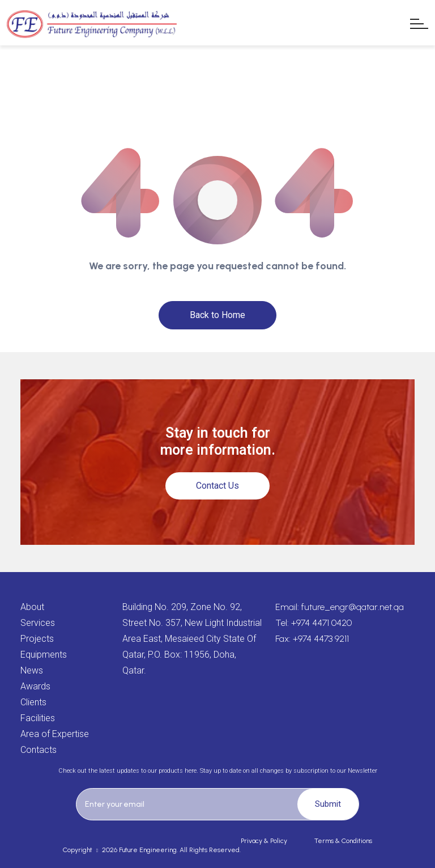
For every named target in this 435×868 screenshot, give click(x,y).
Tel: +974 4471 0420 (314, 623)
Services (38, 623)
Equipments (44, 655)
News (32, 670)
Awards (35, 686)
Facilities (38, 718)
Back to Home (217, 315)
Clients (33, 702)
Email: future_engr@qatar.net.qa (340, 607)
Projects (37, 639)
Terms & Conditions (343, 841)
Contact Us (217, 486)
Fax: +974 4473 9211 (312, 639)
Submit (328, 804)
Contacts (39, 750)
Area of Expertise (55, 734)
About (32, 607)
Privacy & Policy (264, 841)
